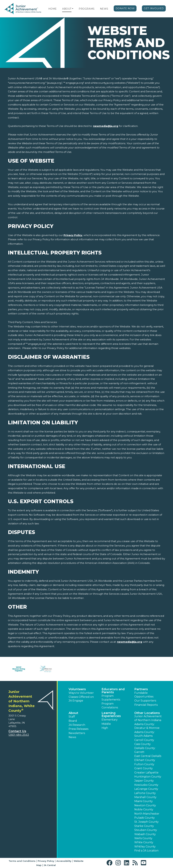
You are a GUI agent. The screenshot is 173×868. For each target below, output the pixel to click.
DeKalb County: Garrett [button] (145, 750)
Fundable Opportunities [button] (144, 695)
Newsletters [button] (77, 733)
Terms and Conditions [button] (22, 861)
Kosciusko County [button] (146, 785)
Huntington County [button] (148, 777)
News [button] (72, 737)
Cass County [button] (143, 744)
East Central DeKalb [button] (148, 756)
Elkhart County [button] (145, 760)
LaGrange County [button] (146, 789)
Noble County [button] (144, 809)
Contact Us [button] (17, 731)
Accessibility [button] (64, 861)
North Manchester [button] (147, 814)
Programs (87, 9)
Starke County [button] (144, 826)
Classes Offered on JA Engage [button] (81, 699)
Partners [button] (141, 689)
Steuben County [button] (146, 830)
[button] (73, 9)
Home (53, 9)
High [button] (105, 728)
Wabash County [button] (145, 834)
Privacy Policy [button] (46, 861)
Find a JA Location (146, 851)
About (67, 9)
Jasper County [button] (144, 781)
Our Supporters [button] (145, 701)
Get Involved (154, 8)
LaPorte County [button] (145, 793)
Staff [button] (72, 717)
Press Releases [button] (78, 729)
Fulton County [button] (144, 764)
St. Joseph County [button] (146, 822)
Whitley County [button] (145, 847)
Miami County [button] (144, 801)
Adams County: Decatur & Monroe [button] (147, 726)
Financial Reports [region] (146, 705)
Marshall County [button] (145, 797)
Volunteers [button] (77, 689)
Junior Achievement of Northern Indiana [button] (148, 718)
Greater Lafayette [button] (146, 773)
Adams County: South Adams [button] (144, 734)
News (104, 9)
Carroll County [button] (144, 740)
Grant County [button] (144, 768)
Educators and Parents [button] (113, 691)
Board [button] (73, 721)
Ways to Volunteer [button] (81, 693)
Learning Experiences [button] (111, 714)
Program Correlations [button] (110, 705)
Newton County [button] (145, 805)
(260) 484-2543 (19, 735)
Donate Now (125, 8)
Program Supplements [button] (111, 698)
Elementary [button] (110, 720)
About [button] (73, 713)
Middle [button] (106, 724)
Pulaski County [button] (145, 818)
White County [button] (144, 842)
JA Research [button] (77, 725)
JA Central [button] (50, 865)
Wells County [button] (143, 838)
